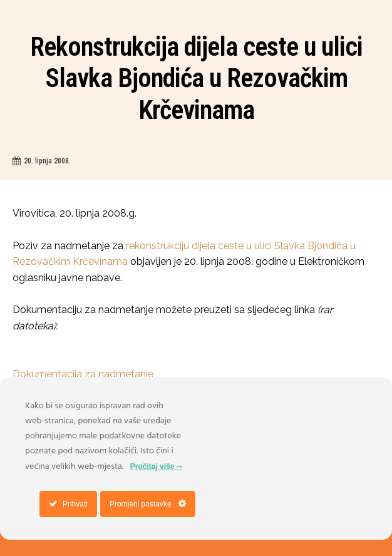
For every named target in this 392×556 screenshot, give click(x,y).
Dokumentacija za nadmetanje (83, 374)
